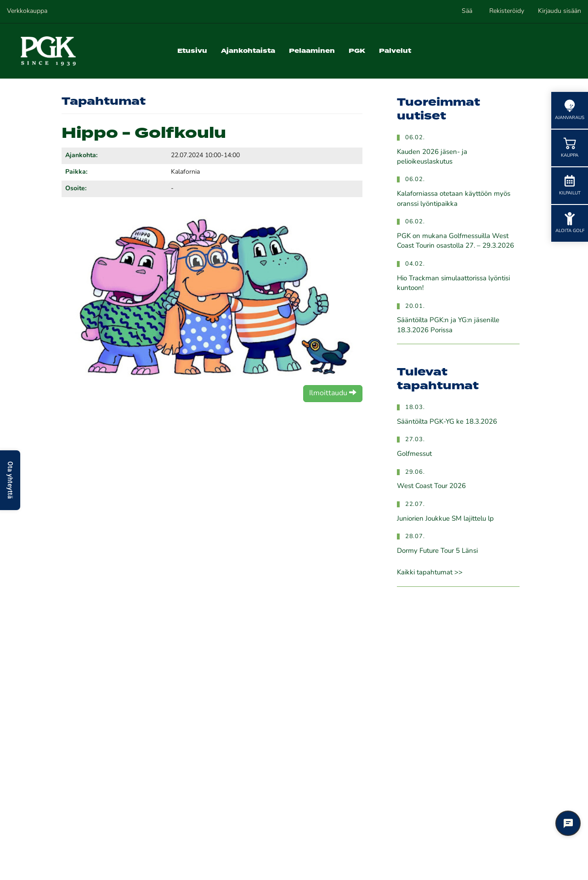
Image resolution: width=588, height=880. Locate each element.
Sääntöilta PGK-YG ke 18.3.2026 (447, 422)
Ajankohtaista (248, 51)
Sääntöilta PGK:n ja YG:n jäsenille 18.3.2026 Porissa (448, 325)
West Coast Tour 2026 (431, 486)
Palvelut (395, 51)
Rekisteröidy (507, 11)
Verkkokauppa (27, 11)
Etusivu (192, 51)
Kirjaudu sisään (560, 11)
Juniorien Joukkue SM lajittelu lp (445, 519)
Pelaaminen (312, 51)
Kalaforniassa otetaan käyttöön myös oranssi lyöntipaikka (454, 199)
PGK (357, 51)
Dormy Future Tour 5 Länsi (437, 551)
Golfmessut (414, 454)
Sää (467, 11)
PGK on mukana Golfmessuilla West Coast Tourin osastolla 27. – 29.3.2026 (455, 241)
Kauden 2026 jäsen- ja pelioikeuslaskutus (432, 157)
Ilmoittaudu (333, 393)
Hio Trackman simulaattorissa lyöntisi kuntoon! (453, 284)
